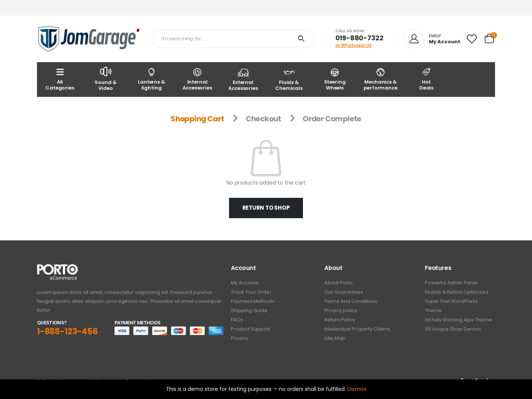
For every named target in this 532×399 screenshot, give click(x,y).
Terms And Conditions (351, 301)
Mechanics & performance (381, 79)
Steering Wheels (335, 79)
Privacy (240, 338)
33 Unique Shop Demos (453, 329)
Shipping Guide (249, 310)
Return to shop (266, 208)
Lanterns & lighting (151, 79)
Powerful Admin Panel (451, 283)
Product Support (250, 329)
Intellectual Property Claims (357, 329)
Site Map (335, 338)
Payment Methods (253, 301)
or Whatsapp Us (354, 45)
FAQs (237, 320)
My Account (245, 283)
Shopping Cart (197, 119)
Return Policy (340, 320)
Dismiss (357, 389)
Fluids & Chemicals (289, 79)
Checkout (263, 119)
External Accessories (243, 79)
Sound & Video (106, 79)
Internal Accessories (197, 79)
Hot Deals (426, 79)
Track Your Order (251, 292)
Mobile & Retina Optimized (457, 292)
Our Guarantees (344, 292)
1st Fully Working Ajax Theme (458, 320)
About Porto (339, 283)
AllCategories (60, 79)
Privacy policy (341, 310)
